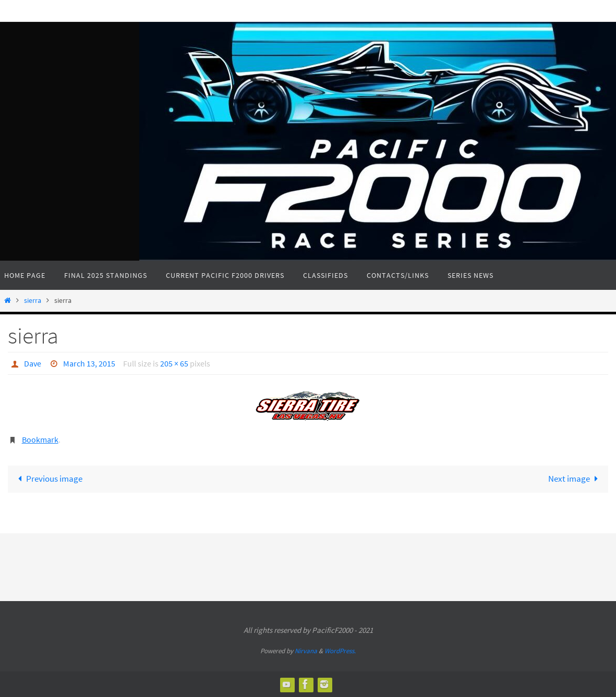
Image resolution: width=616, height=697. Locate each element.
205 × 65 (174, 363)
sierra (33, 301)
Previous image (49, 479)
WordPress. (340, 651)
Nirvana (306, 651)
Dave (33, 363)
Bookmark (40, 439)
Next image (575, 479)
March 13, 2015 (89, 363)
